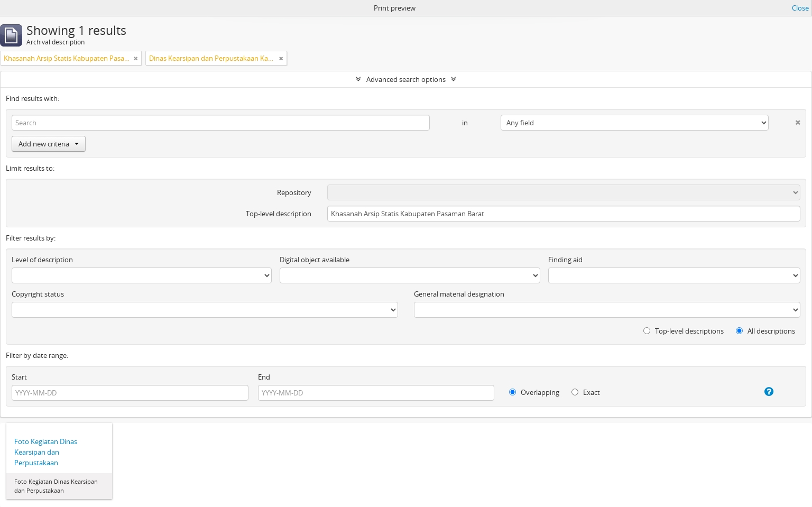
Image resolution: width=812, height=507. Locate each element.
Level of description (42, 260)
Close (800, 8)
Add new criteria (49, 144)
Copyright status (38, 294)
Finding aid (565, 260)
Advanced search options (406, 79)
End (264, 377)
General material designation (459, 294)
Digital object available (315, 260)
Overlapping (534, 392)
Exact (586, 392)
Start (19, 377)
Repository (294, 192)
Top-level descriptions (684, 331)
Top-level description (279, 214)
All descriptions (765, 331)
